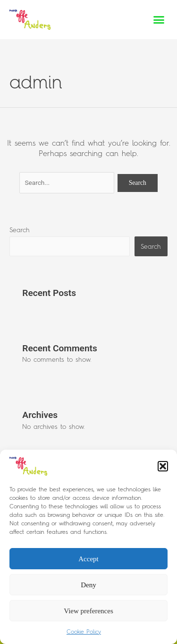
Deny (88, 585)
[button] (163, 466)
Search (20, 230)
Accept (88, 559)
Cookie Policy (84, 632)
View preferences (88, 611)
